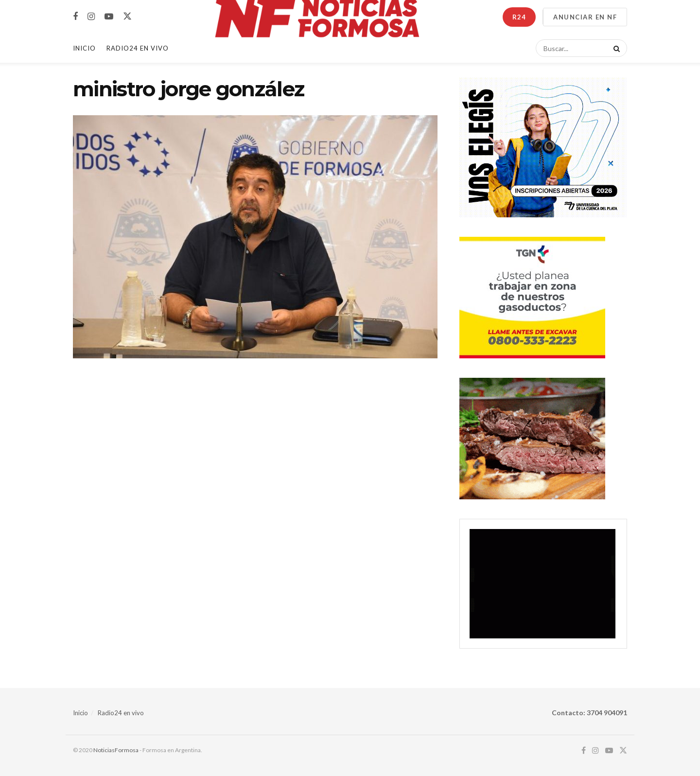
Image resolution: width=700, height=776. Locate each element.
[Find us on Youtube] (109, 17)
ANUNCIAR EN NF (585, 17)
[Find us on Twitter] (127, 17)
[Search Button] (615, 48)
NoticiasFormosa (116, 750)
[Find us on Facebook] (75, 17)
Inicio (84, 48)
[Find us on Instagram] (91, 17)
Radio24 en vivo (121, 713)
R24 (519, 17)
